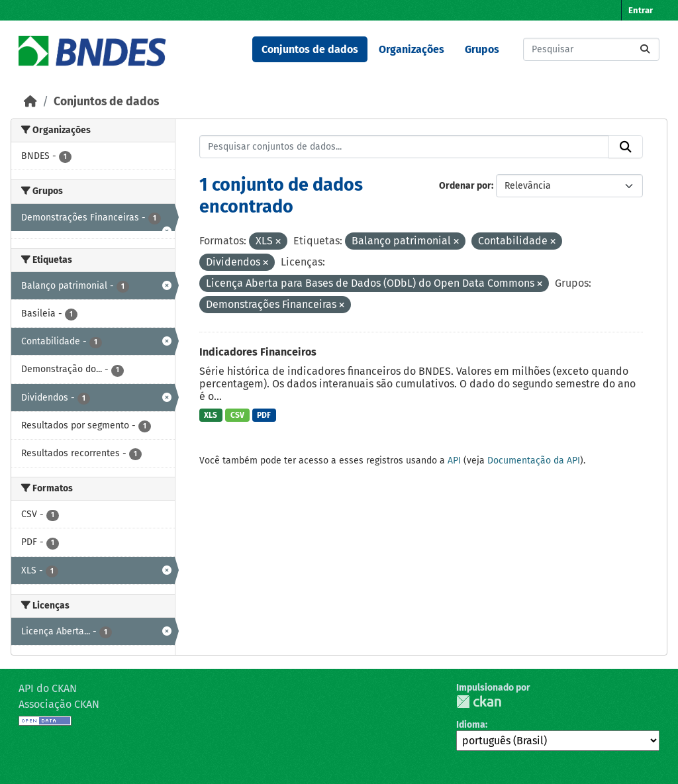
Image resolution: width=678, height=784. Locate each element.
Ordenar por (465, 186)
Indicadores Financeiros (258, 352)
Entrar (641, 10)
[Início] (30, 102)
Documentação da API (534, 461)
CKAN (479, 702)
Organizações (412, 49)
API (454, 461)
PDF (264, 415)
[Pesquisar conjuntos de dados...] (591, 49)
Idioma (471, 725)
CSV (237, 415)
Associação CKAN (59, 704)
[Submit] (645, 49)
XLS (211, 415)
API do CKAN (48, 688)
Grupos (482, 49)
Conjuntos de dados (310, 49)
